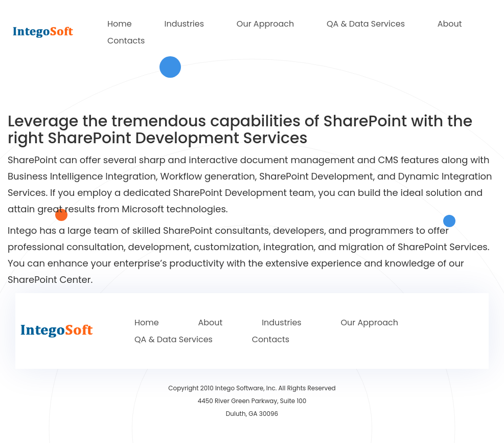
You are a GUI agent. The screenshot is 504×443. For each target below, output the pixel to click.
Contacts (126, 41)
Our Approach (265, 24)
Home (120, 24)
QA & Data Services (366, 24)
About (450, 24)
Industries (184, 24)
